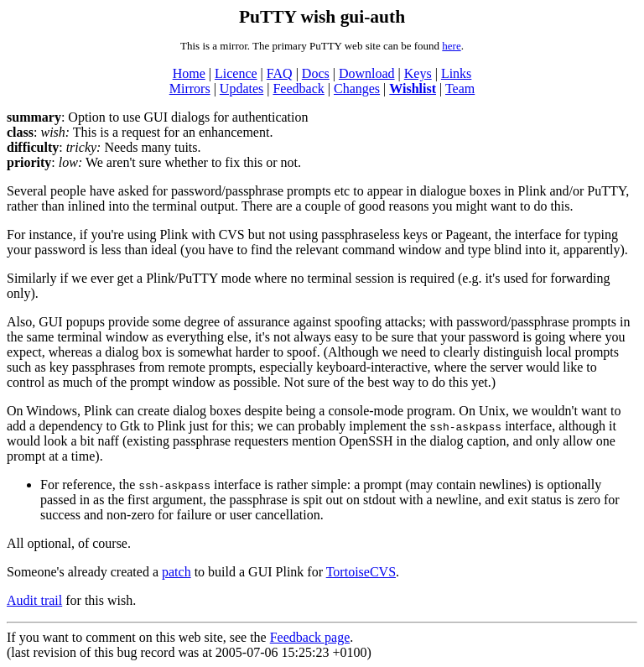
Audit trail (34, 600)
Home (189, 73)
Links (456, 73)
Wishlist (413, 89)
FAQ (280, 73)
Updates (241, 89)
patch (177, 572)
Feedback (298, 89)
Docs (316, 73)
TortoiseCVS (361, 572)
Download (367, 73)
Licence (236, 73)
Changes (357, 89)
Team (460, 89)
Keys (418, 73)
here (451, 46)
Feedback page (310, 637)
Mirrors (190, 89)
